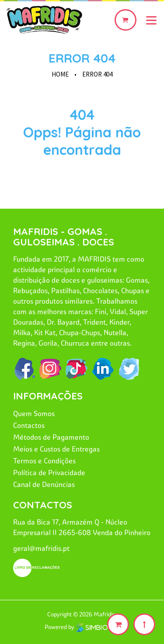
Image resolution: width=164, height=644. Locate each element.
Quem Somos (34, 413)
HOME (60, 74)
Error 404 (82, 58)
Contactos (29, 425)
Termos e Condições (44, 461)
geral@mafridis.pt (41, 548)
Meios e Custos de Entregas (56, 449)
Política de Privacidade (49, 472)
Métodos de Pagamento (51, 437)
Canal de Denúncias (44, 484)
